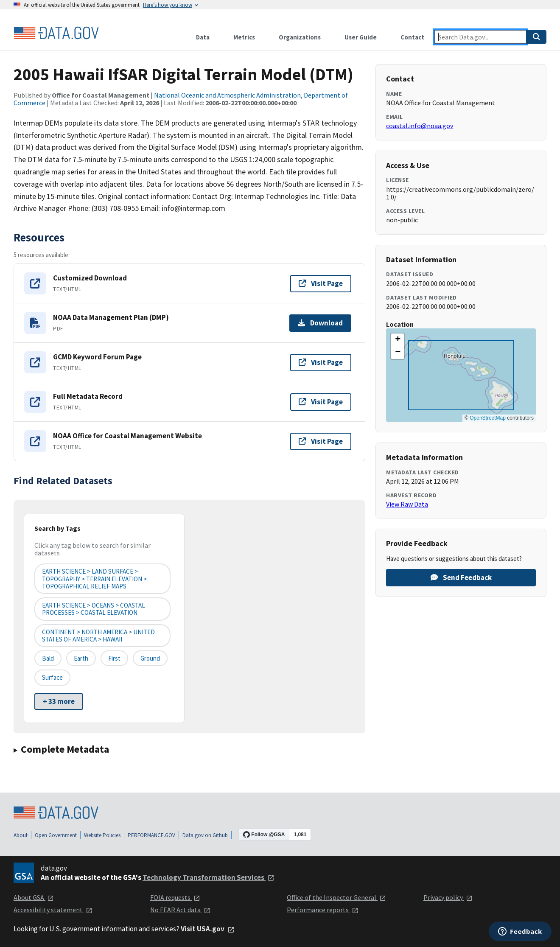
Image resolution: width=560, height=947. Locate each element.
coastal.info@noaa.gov (420, 126)
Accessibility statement (53, 910)
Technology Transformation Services (209, 877)
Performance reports (323, 910)
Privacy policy (448, 897)
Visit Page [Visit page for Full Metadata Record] (321, 402)
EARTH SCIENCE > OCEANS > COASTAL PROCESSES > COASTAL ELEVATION (94, 609)
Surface (52, 677)
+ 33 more (59, 701)
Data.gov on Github (205, 835)
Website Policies (102, 835)
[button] (398, 340)
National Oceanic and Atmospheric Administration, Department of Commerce (181, 99)
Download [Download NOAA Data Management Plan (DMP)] (320, 323)
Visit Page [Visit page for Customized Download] (321, 283)
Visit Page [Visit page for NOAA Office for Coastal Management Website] (321, 441)
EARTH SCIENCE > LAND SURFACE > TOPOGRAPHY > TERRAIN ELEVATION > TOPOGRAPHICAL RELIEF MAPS (94, 579)
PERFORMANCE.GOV (151, 835)
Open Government (56, 835)
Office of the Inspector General (336, 897)
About (21, 835)
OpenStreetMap (488, 418)
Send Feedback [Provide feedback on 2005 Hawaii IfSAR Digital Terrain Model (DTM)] (461, 577)
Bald (48, 658)
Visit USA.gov (208, 929)
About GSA (34, 897)
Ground (150, 658)
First (114, 658)
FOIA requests (175, 897)
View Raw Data (407, 504)
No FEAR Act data (180, 910)
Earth (81, 658)
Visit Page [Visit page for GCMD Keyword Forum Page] (321, 362)
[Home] (56, 33)
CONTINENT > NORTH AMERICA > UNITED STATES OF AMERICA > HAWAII (98, 636)
